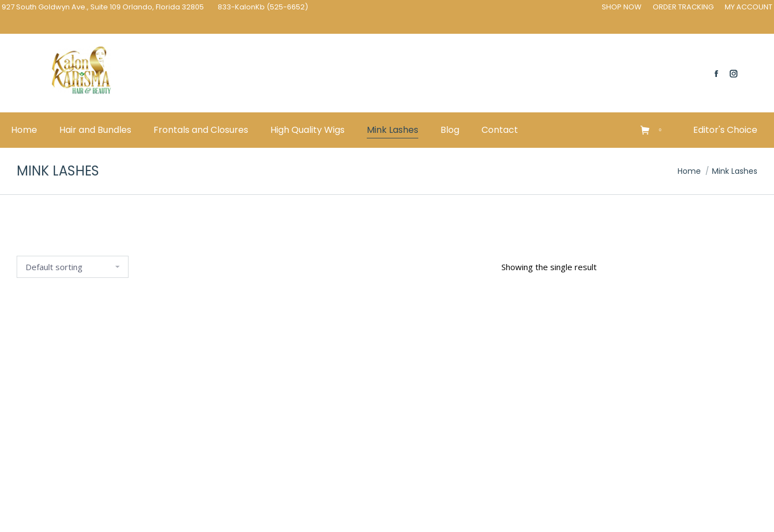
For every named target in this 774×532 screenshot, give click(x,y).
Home (689, 171)
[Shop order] (73, 267)
